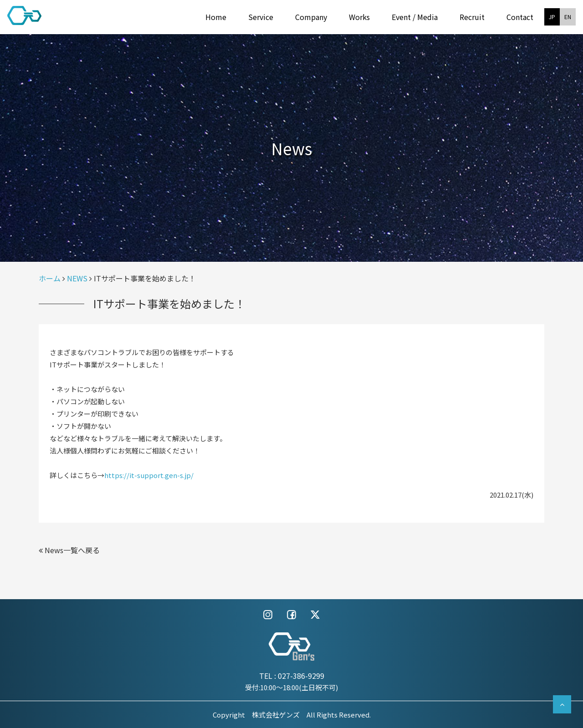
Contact (520, 17)
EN (568, 17)
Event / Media (415, 17)
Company (311, 17)
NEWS (77, 278)
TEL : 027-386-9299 (292, 676)
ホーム (50, 278)
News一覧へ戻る (69, 550)
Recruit (472, 17)
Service (261, 17)
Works (359, 17)
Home (216, 17)
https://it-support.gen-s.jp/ (149, 475)
